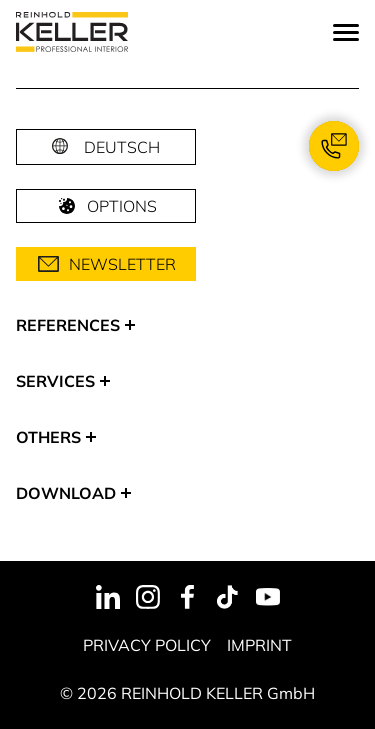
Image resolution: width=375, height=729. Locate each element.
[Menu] (346, 32)
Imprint (259, 645)
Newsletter (106, 264)
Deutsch (122, 147)
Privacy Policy (147, 645)
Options (106, 206)
